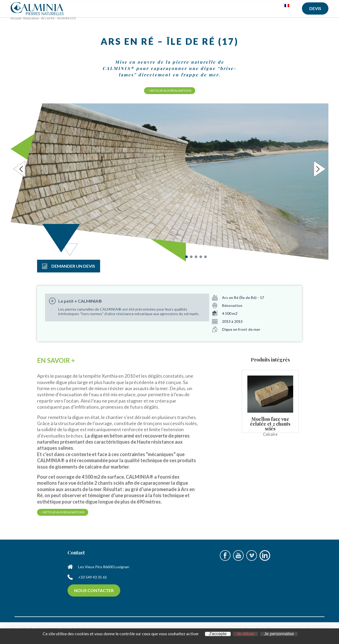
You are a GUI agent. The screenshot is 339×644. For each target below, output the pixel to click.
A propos (102, 10)
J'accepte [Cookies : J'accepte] (218, 634)
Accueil (76, 8)
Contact (258, 8)
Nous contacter (94, 594)
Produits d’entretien (181, 10)
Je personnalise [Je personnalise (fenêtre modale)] (279, 634)
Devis (315, 8)
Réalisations (225, 8)
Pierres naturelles (136, 10)
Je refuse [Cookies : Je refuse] (246, 634)
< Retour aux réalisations (170, 94)
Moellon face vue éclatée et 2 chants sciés (270, 427)
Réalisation (31, 22)
